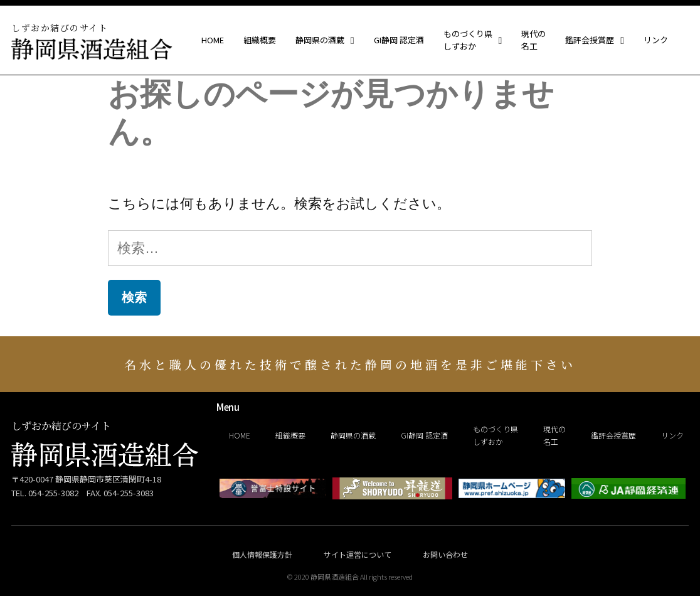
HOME (213, 40)
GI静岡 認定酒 (399, 40)
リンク (656, 40)
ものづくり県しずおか (473, 40)
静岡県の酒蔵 (325, 41)
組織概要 (260, 40)
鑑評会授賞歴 (595, 41)
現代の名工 (533, 40)
